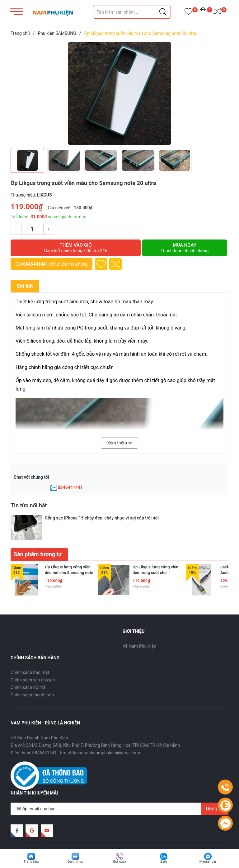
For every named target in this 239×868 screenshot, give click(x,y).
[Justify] (163, 12)
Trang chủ (31, 862)
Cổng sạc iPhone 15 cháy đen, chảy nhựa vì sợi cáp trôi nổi (102, 518)
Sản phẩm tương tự (38, 535)
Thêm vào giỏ (76, 248)
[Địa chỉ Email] (119, 790)
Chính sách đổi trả (28, 668)
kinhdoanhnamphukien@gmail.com (107, 734)
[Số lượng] (32, 229)
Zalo (164, 862)
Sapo (102, 835)
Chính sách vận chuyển (33, 661)
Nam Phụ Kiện (59, 835)
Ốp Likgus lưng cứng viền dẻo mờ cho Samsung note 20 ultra (69, 554)
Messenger (208, 862)
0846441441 (35, 264)
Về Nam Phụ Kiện (139, 627)
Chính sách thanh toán (32, 676)
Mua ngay (185, 248)
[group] (119, 93)
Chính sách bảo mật (30, 653)
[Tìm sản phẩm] (132, 12)
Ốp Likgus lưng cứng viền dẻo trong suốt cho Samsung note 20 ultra (155, 554)
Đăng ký (215, 790)
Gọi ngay (120, 862)
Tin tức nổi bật (29, 505)
